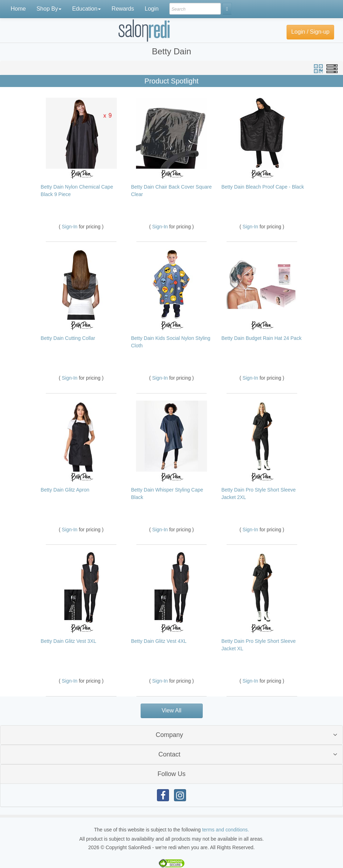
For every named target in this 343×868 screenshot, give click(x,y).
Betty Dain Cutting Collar (68, 338)
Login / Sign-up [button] (310, 32)
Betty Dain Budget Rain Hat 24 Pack (261, 338)
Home (18, 9)
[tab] (171, 735)
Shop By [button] (49, 9)
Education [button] (86, 9)
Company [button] (169, 735)
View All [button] (171, 710)
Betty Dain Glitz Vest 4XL (159, 641)
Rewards (123, 9)
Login (151, 9)
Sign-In (70, 227)
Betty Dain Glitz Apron (65, 490)
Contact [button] (169, 754)
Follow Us (171, 774)
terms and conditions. (225, 830)
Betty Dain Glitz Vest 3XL (69, 641)
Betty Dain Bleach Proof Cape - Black (263, 187)
